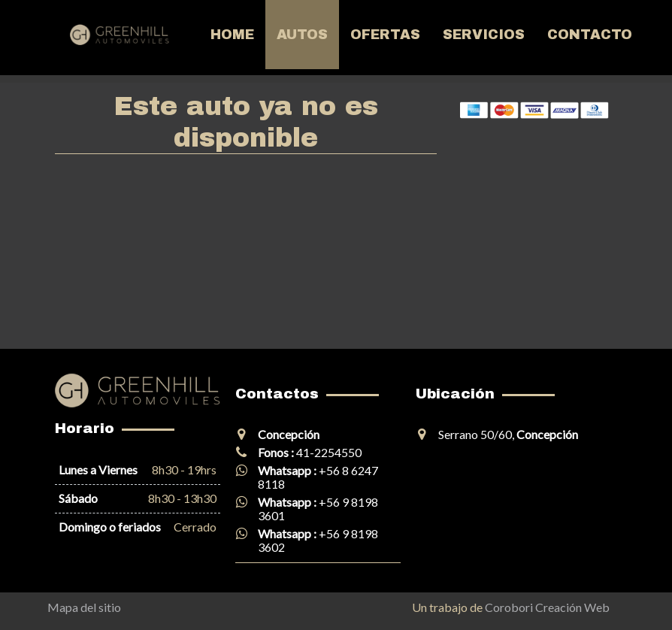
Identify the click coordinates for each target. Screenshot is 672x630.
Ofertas (385, 35)
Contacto (590, 35)
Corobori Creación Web (547, 607)
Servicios (484, 35)
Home (232, 35)
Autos (302, 35)
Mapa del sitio (84, 607)
